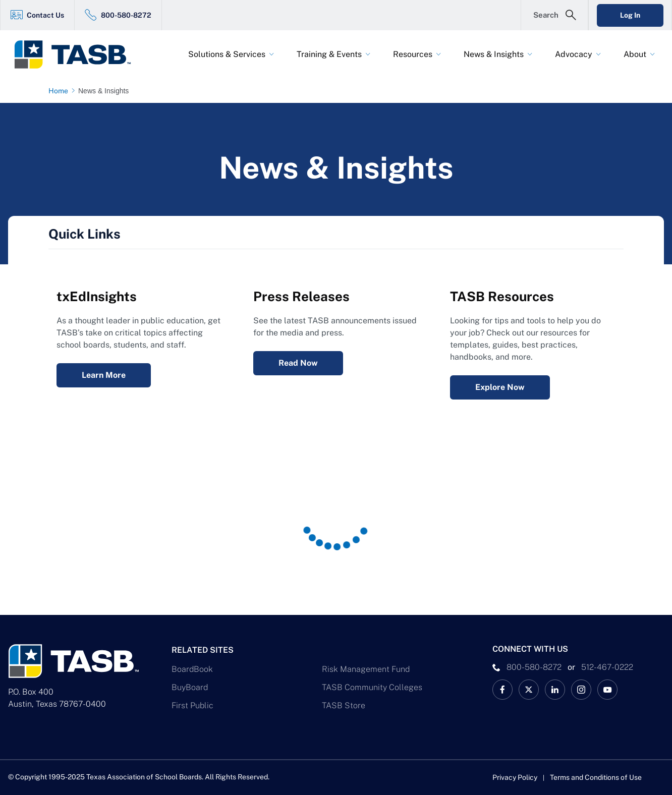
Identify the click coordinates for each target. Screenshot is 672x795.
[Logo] (79, 54)
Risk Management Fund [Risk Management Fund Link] (366, 669)
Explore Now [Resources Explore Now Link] (500, 387)
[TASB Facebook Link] (502, 690)
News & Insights (494, 54)
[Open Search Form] (554, 15)
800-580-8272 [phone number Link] (534, 667)
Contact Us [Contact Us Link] (45, 15)
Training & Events (329, 54)
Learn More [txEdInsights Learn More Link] (104, 375)
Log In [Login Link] (630, 15)
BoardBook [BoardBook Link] (192, 669)
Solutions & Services (227, 54)
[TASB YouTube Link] (607, 690)
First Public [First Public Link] (192, 705)
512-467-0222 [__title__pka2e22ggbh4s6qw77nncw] (607, 667)
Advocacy (574, 54)
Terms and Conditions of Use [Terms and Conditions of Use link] (596, 777)
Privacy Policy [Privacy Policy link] (515, 777)
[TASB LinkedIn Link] (555, 690)
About (635, 54)
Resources (413, 54)
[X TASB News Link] (529, 690)
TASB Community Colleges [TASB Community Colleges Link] (372, 687)
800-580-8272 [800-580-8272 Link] (126, 15)
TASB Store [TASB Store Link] (344, 705)
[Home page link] (60, 91)
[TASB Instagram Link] (581, 690)
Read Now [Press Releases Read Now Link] (298, 363)
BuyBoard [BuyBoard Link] (190, 687)
